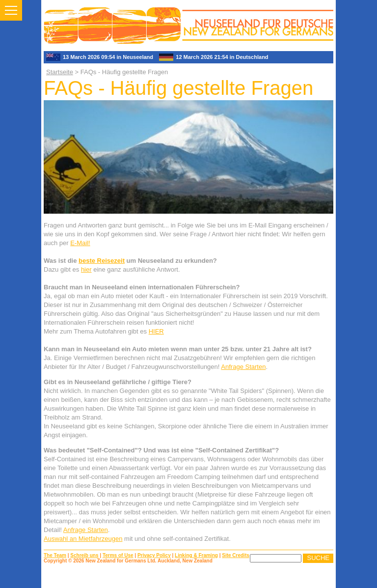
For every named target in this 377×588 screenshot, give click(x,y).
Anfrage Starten (243, 367)
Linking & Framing (196, 555)
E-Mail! (80, 243)
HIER (156, 331)
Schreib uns (84, 555)
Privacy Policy (154, 555)
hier (86, 269)
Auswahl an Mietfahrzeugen (83, 539)
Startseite (60, 72)
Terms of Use (118, 555)
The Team (55, 555)
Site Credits (236, 555)
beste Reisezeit (102, 261)
